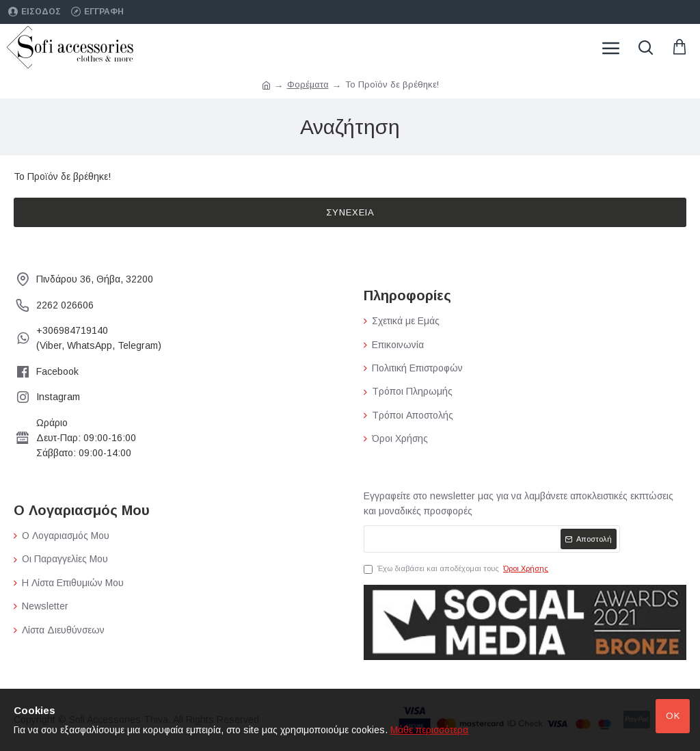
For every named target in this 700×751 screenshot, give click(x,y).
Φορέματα (308, 84)
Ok (673, 716)
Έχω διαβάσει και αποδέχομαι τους (457, 569)
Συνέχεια (350, 212)
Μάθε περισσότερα (429, 730)
